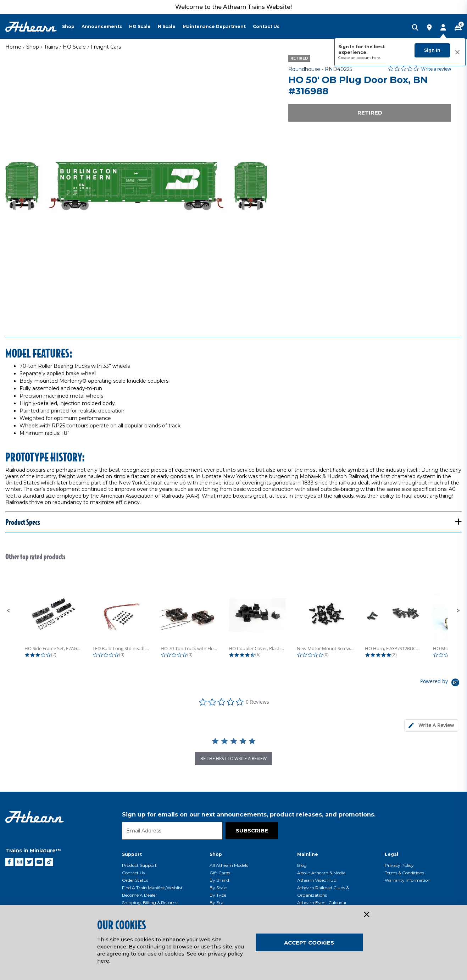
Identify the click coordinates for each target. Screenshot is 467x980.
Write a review (436, 69)
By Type (218, 895)
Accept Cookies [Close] (309, 943)
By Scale (218, 888)
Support (132, 854)
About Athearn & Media (321, 873)
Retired (370, 113)
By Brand (219, 880)
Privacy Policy (399, 865)
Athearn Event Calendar (322, 903)
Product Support (139, 865)
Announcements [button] (102, 26)
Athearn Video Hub (317, 880)
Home (13, 47)
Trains (51, 47)
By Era (216, 903)
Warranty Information (408, 880)
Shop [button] (68, 26)
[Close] (366, 915)
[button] (9, 611)
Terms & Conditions (404, 873)
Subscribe (252, 830)
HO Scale (74, 47)
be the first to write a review (233, 758)
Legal (391, 854)
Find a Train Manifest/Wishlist (152, 888)
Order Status (135, 880)
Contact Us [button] (266, 26)
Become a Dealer (140, 895)
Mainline (308, 854)
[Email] (172, 831)
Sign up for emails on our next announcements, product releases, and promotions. (249, 815)
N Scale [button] (167, 26)
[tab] (431, 726)
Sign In (432, 50)
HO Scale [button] (140, 26)
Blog (302, 865)
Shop (33, 47)
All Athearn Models (229, 865)
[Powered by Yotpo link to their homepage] (441, 683)
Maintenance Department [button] (214, 26)
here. (376, 58)
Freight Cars (106, 47)
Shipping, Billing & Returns (150, 903)
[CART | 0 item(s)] (458, 28)
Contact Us (133, 873)
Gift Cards (220, 873)
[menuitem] (72, 27)
